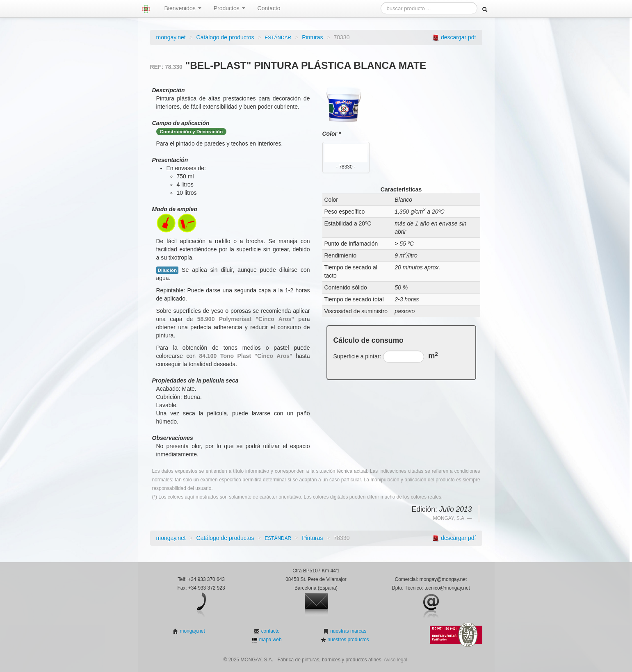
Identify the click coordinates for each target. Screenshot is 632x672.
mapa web (269, 640)
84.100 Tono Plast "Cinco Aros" (246, 356)
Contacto (269, 8)
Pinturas (312, 37)
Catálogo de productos (225, 37)
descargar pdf (459, 37)
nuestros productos (347, 640)
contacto (269, 631)
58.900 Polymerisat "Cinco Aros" (246, 319)
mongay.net (171, 37)
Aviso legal (396, 660)
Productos (229, 8)
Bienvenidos (183, 8)
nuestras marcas (348, 631)
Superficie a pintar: (357, 356)
